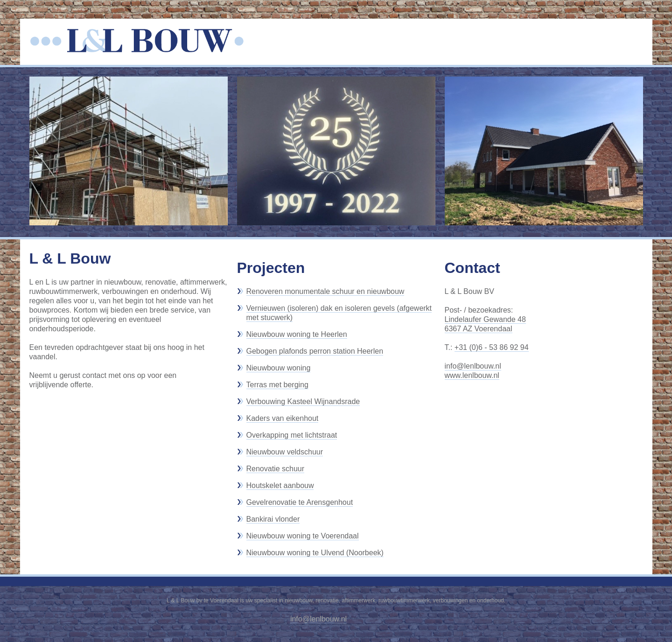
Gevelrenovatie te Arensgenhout (300, 502)
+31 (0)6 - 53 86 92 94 (492, 347)
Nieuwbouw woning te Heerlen (297, 334)
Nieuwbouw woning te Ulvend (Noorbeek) (315, 553)
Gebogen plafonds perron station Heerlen (315, 351)
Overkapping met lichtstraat (292, 435)
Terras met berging (277, 385)
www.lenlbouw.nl (472, 375)
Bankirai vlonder (273, 519)
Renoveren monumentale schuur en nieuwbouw (325, 291)
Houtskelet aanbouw (280, 485)
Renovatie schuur (276, 469)
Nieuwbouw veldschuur (285, 452)
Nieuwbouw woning (279, 368)
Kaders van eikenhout (283, 418)
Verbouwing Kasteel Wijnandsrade (303, 401)
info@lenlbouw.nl (473, 366)
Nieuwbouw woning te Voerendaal (303, 536)
